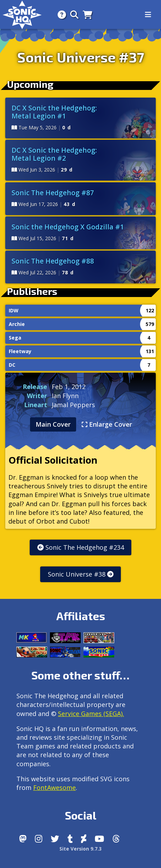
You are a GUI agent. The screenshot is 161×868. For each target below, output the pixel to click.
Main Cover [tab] (53, 424)
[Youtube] (99, 839)
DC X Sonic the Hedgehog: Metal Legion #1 (54, 112)
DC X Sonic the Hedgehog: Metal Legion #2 (54, 154)
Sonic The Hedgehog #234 (81, 547)
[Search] (72, 14)
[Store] (85, 14)
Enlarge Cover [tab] (107, 424)
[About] (60, 14)
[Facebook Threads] (116, 839)
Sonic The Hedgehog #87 (53, 193)
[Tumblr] (70, 839)
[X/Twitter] (55, 839)
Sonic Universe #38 (81, 574)
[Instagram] (39, 839)
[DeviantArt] (84, 839)
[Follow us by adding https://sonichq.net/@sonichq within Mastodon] (23, 839)
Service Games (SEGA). (91, 714)
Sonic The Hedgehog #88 (53, 261)
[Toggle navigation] (148, 15)
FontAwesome (54, 787)
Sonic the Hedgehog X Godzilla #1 (68, 227)
